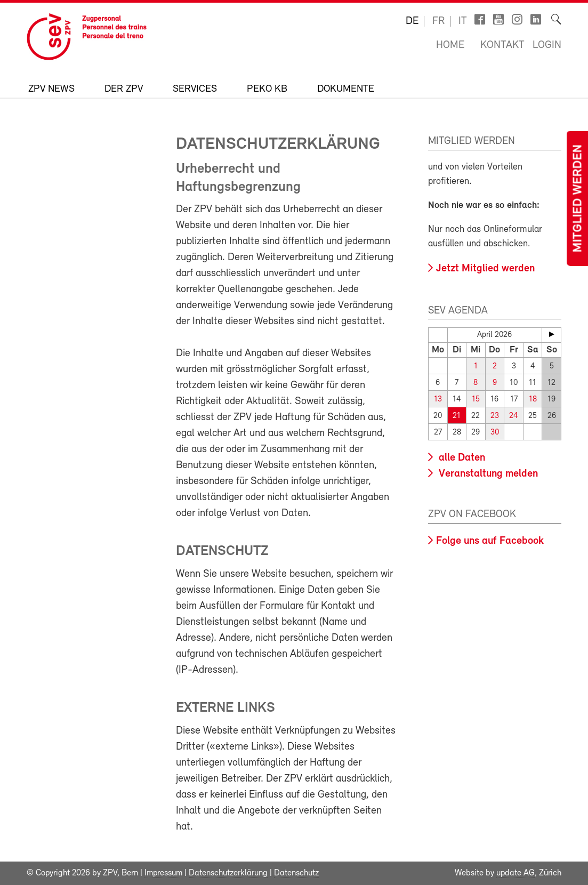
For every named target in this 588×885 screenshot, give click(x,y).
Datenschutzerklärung (228, 873)
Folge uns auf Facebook (490, 541)
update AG (515, 873)
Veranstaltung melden (487, 474)
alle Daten (461, 458)
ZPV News (51, 89)
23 (495, 416)
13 (438, 400)
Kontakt (502, 45)
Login (547, 45)
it (463, 21)
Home (450, 45)
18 (533, 400)
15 (476, 400)
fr (438, 21)
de (412, 21)
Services (195, 89)
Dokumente (346, 89)
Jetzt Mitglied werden (485, 269)
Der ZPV (124, 89)
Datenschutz (296, 873)
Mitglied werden (578, 199)
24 (514, 416)
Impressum (163, 873)
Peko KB (267, 89)
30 (495, 433)
